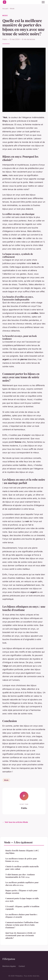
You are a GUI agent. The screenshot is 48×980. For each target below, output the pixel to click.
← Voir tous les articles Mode (15, 822)
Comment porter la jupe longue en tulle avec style (22, 900)
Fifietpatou (9, 959)
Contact (22, 966)
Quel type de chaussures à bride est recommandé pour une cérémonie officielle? (20, 935)
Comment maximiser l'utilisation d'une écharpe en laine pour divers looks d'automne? (22, 925)
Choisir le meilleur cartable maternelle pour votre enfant (22, 868)
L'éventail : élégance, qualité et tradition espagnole (22, 908)
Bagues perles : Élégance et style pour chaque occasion (21, 892)
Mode (12, 9)
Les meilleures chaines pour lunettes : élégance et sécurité (22, 916)
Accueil (5, 9)
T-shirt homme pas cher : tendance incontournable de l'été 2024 (20, 876)
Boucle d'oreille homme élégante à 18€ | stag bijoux (22, 852)
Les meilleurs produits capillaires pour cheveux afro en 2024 (22, 884)
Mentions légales (9, 966)
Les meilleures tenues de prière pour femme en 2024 (21, 860)
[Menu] (43, 2)
